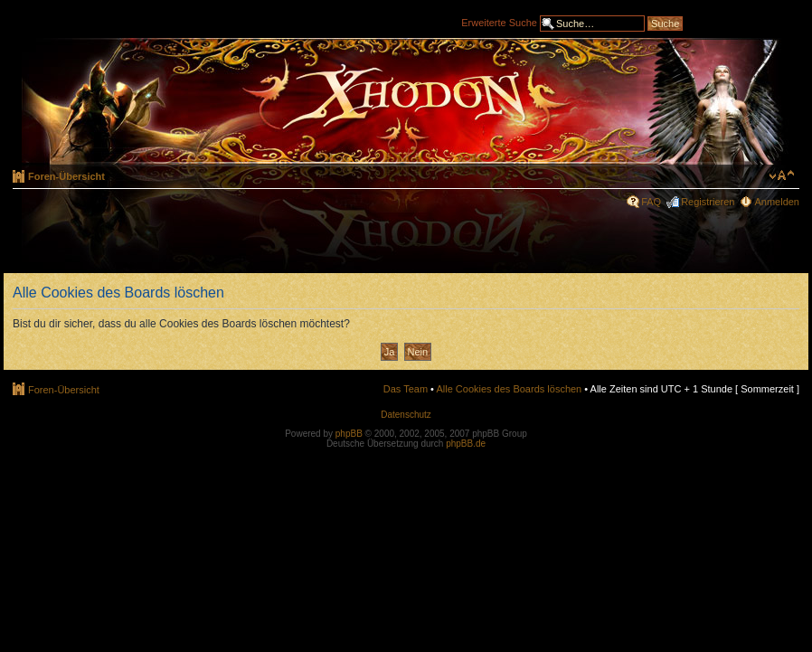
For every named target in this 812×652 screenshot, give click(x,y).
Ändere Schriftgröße (782, 175)
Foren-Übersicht (66, 176)
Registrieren (708, 202)
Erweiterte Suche (499, 22)
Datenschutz (406, 415)
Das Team (406, 389)
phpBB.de (466, 444)
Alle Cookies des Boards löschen (509, 389)
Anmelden (777, 202)
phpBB (349, 434)
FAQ (651, 202)
